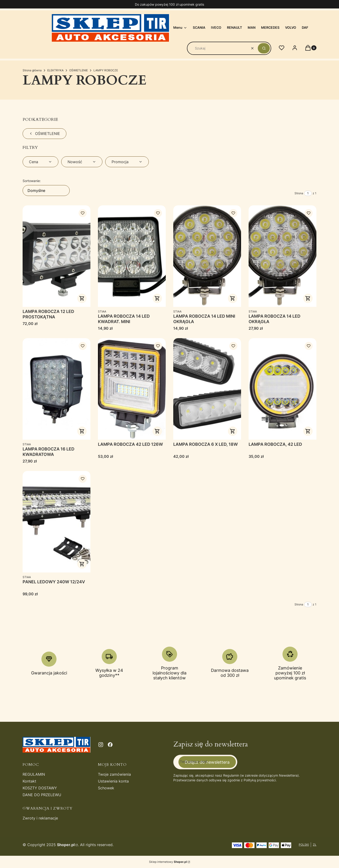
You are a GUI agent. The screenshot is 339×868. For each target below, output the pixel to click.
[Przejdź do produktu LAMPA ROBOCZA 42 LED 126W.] (132, 389)
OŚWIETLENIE (79, 70)
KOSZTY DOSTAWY (40, 788)
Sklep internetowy (168, 862)
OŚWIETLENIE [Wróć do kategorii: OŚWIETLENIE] (44, 134)
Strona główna (32, 70)
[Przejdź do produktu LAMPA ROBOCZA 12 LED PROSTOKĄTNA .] (56, 256)
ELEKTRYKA (55, 70)
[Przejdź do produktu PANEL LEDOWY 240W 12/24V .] (56, 522)
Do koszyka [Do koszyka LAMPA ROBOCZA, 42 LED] (308, 431)
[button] (264, 48)
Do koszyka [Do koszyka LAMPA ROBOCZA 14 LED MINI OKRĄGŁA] (233, 298)
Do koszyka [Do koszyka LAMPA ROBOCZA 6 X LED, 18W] (233, 431)
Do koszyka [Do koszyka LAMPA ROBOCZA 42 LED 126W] (157, 431)
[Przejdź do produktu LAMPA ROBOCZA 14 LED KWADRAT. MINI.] (132, 256)
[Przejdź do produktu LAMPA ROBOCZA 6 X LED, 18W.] (207, 389)
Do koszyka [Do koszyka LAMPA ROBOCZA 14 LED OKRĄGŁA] (308, 298)
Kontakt (29, 781)
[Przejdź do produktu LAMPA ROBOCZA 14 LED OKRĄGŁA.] (282, 256)
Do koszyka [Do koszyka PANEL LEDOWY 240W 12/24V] (82, 564)
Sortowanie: (32, 181)
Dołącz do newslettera (207, 762)
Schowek (106, 788)
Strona (299, 193)
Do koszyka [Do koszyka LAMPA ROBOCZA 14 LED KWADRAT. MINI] (157, 298)
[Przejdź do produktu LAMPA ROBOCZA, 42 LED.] (282, 389)
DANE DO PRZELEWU (42, 795)
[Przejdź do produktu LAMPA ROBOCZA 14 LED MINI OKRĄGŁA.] (207, 256)
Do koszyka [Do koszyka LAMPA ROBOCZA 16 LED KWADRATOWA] (82, 431)
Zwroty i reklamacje (40, 818)
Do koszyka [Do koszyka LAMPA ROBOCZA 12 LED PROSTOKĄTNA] (82, 298)
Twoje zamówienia (114, 774)
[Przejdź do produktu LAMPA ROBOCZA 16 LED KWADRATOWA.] (56, 389)
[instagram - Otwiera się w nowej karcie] (101, 745)
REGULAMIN (34, 774)
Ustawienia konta (113, 781)
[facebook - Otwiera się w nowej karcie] (110, 745)
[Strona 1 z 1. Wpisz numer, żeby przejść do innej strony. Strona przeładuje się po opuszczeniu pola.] (308, 193)
